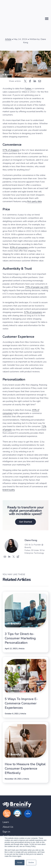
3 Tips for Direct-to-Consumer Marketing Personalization (20, 638)
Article (8, 39)
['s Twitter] (14, 557)
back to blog (26, 15)
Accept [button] (20, 863)
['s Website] (18, 557)
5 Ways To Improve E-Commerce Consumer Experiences (21, 703)
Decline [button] (31, 863)
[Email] (5, 557)
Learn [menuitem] (6, 822)
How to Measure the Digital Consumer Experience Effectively (25, 769)
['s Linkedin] (9, 557)
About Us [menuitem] (8, 827)
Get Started (26, 522)
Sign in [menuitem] (6, 832)
